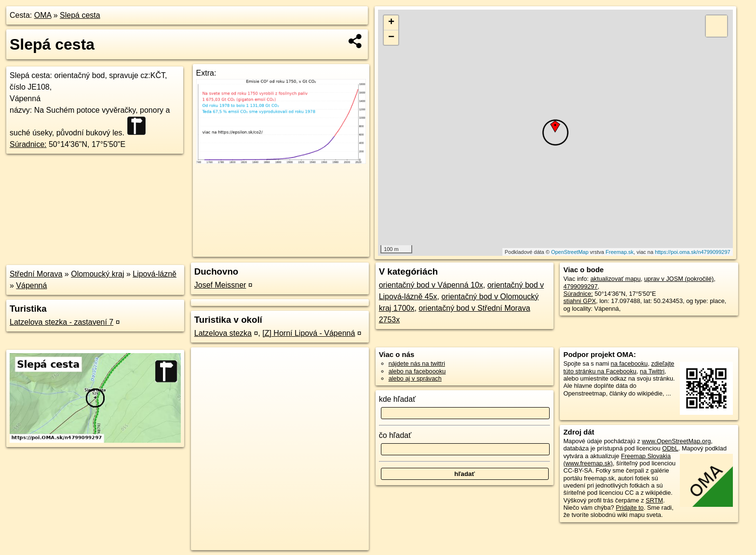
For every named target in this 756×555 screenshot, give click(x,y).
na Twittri (652, 371)
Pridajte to (630, 508)
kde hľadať (398, 399)
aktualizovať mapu (615, 279)
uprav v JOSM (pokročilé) (679, 279)
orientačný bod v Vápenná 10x (431, 285)
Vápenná (31, 285)
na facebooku (629, 363)
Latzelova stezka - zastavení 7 (61, 322)
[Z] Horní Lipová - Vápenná (309, 333)
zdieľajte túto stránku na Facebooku (619, 367)
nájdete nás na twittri (417, 363)
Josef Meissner (220, 285)
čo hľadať (395, 435)
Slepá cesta (80, 15)
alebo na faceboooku (417, 371)
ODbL (670, 448)
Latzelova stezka (223, 333)
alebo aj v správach (415, 378)
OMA (43, 15)
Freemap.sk (620, 252)
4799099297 (580, 286)
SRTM (654, 500)
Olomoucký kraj (97, 274)
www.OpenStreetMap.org (676, 441)
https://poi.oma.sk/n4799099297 (693, 252)
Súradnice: (28, 144)
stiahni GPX (580, 301)
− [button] (391, 38)
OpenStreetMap (570, 252)
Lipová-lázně (155, 274)
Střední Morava (36, 274)
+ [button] (391, 23)
